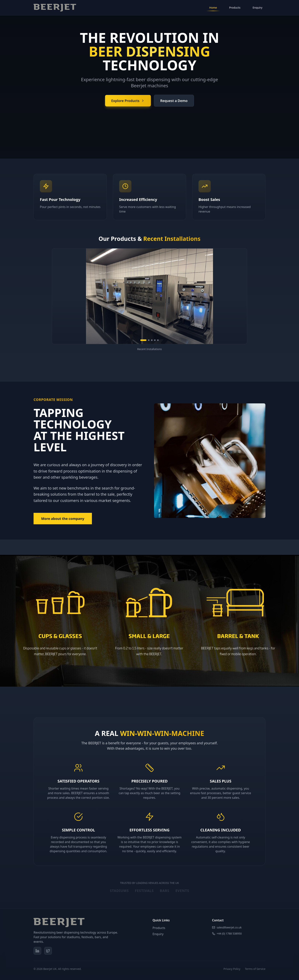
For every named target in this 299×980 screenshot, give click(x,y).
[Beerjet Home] (55, 8)
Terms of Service (255, 969)
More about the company (63, 519)
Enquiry (258, 8)
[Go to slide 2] (149, 340)
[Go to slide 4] (155, 340)
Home (213, 8)
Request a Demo (174, 101)
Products (235, 8)
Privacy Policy (232, 969)
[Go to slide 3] (152, 340)
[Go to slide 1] (143, 340)
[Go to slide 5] (158, 340)
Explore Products (128, 101)
